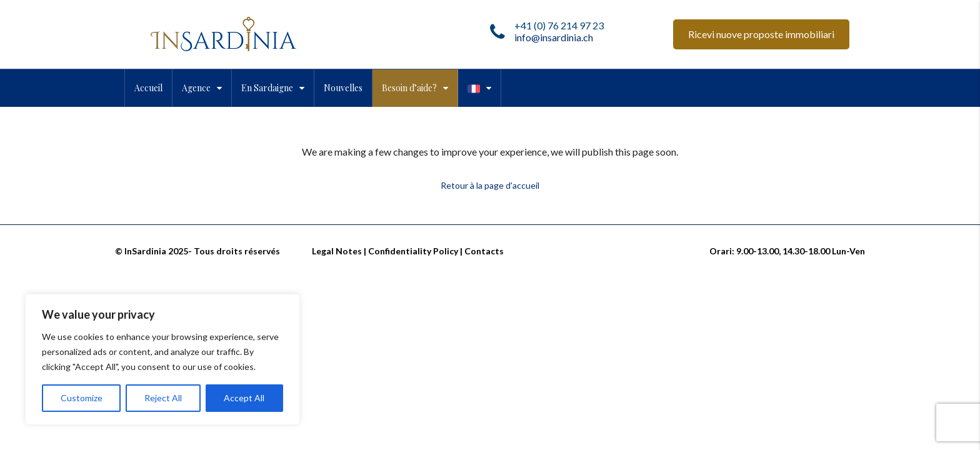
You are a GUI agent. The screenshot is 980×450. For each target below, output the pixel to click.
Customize (82, 398)
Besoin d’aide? (409, 88)
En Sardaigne (267, 88)
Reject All (163, 398)
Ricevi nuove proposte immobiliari (761, 34)
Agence (196, 88)
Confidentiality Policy (413, 251)
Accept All (244, 398)
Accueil (148, 88)
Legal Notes (337, 251)
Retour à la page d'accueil (490, 185)
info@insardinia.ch (554, 37)
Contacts (484, 251)
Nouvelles (343, 88)
